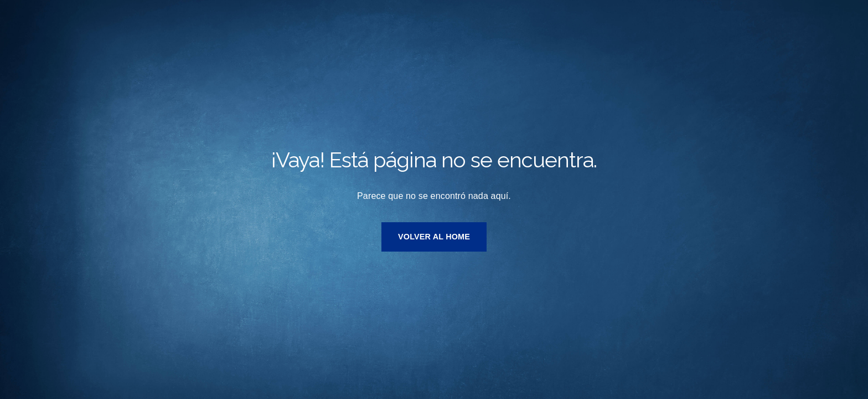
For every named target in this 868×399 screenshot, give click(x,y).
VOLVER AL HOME (434, 237)
